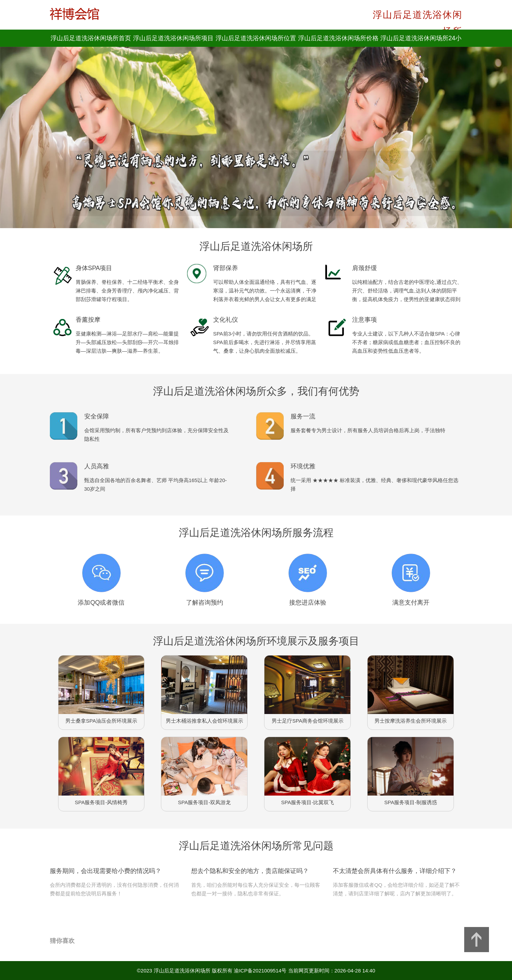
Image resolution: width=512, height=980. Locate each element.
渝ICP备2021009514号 (260, 971)
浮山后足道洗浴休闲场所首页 (91, 38)
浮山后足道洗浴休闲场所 (182, 971)
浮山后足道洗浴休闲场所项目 (173, 38)
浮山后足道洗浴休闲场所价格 (338, 38)
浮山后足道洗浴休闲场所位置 (256, 38)
